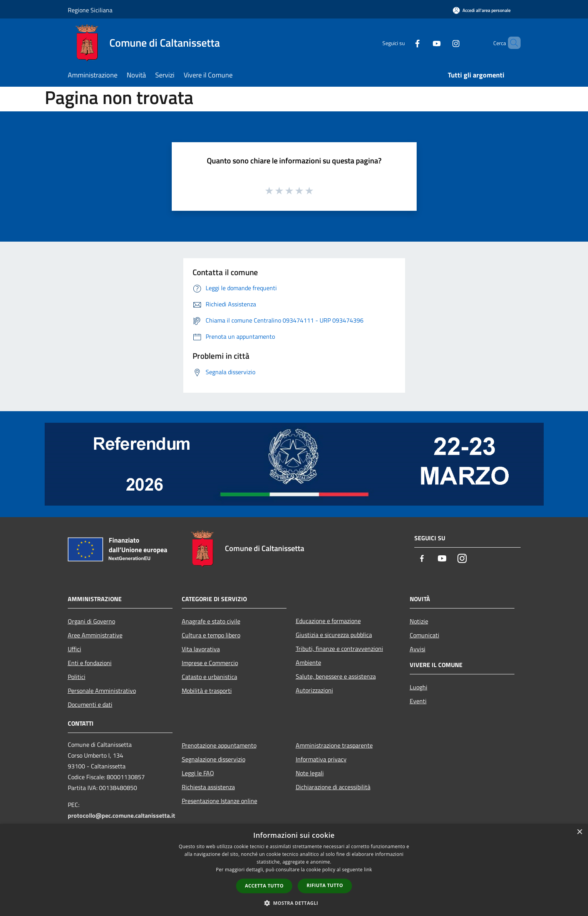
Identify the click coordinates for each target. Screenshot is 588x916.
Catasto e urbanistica (209, 677)
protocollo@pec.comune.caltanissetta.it (121, 815)
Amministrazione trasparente (334, 745)
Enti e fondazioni (90, 663)
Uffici (75, 649)
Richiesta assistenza (208, 787)
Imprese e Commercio (210, 663)
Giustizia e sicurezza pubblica (334, 635)
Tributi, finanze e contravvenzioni (339, 649)
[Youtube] (424, 43)
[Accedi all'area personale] (482, 10)
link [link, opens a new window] (368, 870)
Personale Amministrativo (102, 691)
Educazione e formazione (328, 621)
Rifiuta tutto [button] (325, 885)
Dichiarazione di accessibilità (333, 787)
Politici (77, 677)
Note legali (310, 773)
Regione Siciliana (90, 10)
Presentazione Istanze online (219, 801)
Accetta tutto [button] (264, 886)
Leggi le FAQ (198, 773)
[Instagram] (443, 43)
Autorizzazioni (314, 690)
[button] (294, 903)
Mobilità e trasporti (207, 691)
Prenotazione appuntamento (219, 745)
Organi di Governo (91, 621)
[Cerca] (511, 43)
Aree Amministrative (95, 635)
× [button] (579, 832)
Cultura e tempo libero (211, 635)
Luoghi (419, 687)
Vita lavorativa (201, 649)
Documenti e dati (90, 704)
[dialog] (294, 870)
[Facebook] (404, 43)
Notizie (419, 621)
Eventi (418, 701)
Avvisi (418, 649)
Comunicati (425, 635)
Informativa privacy (321, 759)
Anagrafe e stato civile (211, 621)
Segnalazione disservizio (214, 759)
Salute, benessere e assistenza (336, 676)
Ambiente (308, 662)
